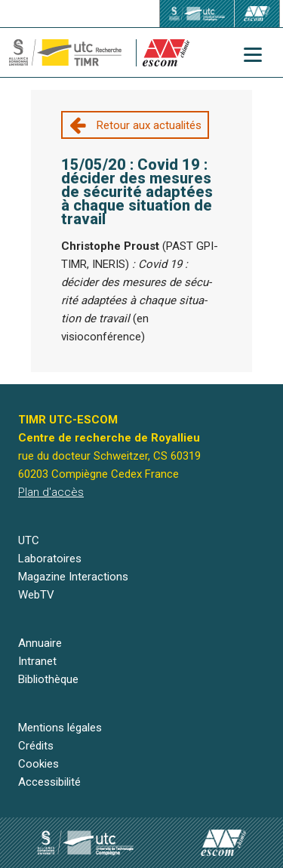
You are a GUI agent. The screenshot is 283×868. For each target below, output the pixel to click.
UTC (29, 540)
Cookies (38, 764)
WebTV (36, 595)
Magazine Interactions (73, 577)
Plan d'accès (51, 492)
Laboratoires (50, 559)
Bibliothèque (48, 679)
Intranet (37, 661)
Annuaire (40, 643)
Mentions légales (60, 728)
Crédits (36, 746)
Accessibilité (49, 782)
